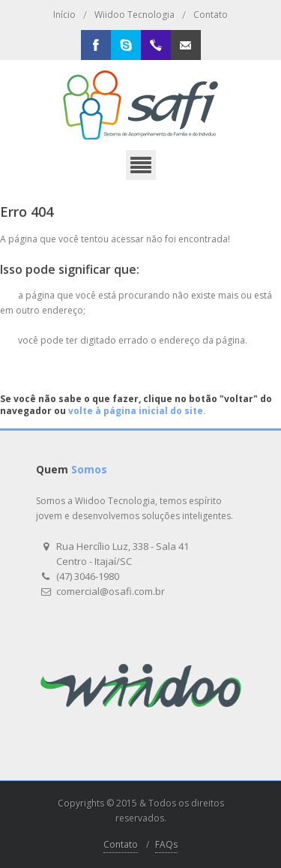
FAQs (166, 844)
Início (64, 15)
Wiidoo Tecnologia (135, 15)
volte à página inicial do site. (137, 411)
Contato (211, 15)
